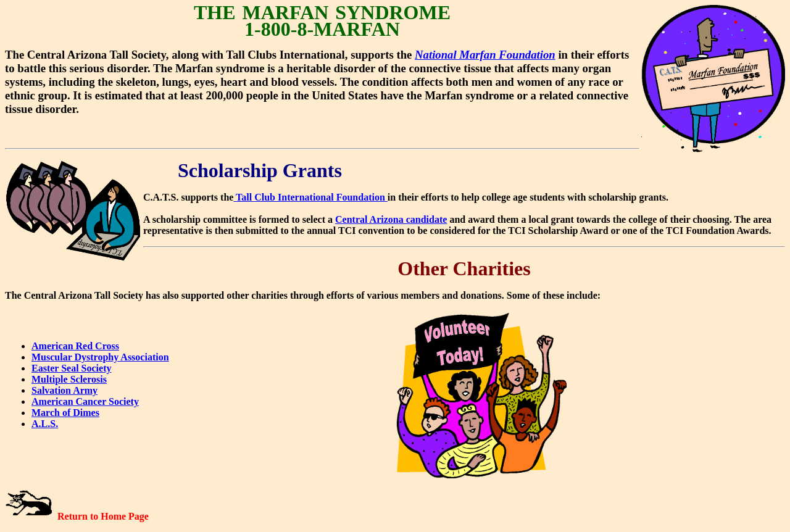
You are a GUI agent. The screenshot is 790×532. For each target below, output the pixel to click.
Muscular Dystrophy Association (100, 357)
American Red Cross (75, 346)
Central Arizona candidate (391, 219)
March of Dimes (65, 413)
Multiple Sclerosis (69, 379)
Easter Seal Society (71, 368)
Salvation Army (64, 390)
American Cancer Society (85, 401)
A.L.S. (45, 424)
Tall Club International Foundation (310, 197)
